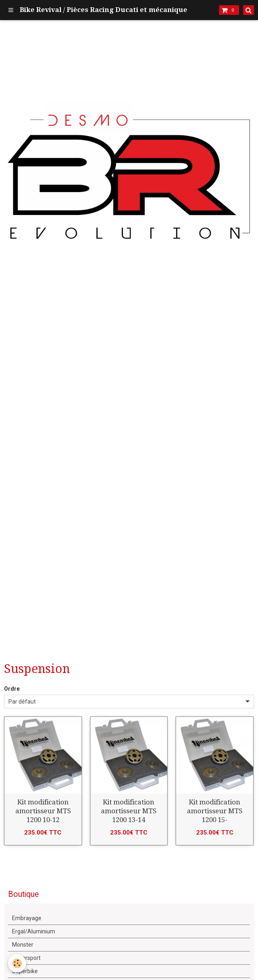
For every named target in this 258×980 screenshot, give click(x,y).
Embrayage (27, 918)
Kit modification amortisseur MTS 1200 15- (215, 811)
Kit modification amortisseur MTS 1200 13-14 (129, 811)
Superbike (25, 971)
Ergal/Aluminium (34, 931)
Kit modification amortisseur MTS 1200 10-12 (43, 811)
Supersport (26, 958)
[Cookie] (17, 963)
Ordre (12, 689)
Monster (23, 945)
